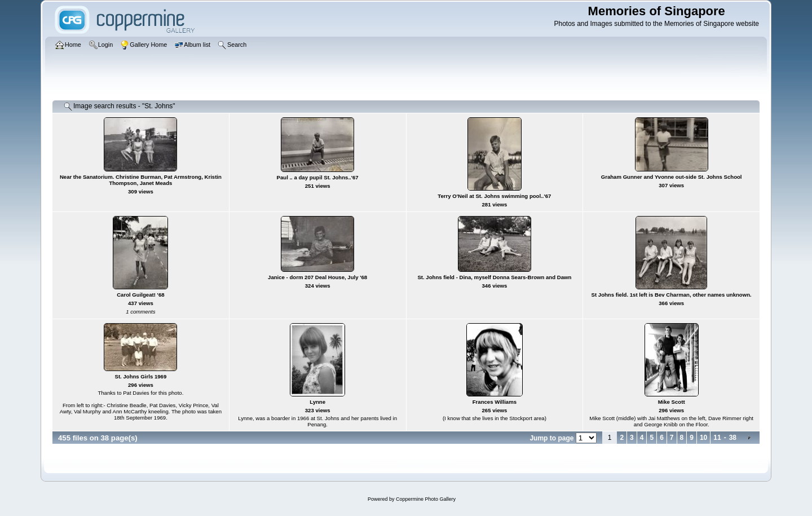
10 (703, 438)
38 (733, 438)
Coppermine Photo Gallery (426, 499)
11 (717, 438)
